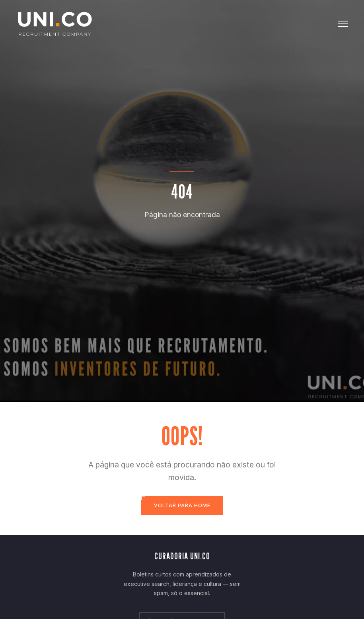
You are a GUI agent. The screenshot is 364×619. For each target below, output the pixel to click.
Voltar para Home (182, 505)
